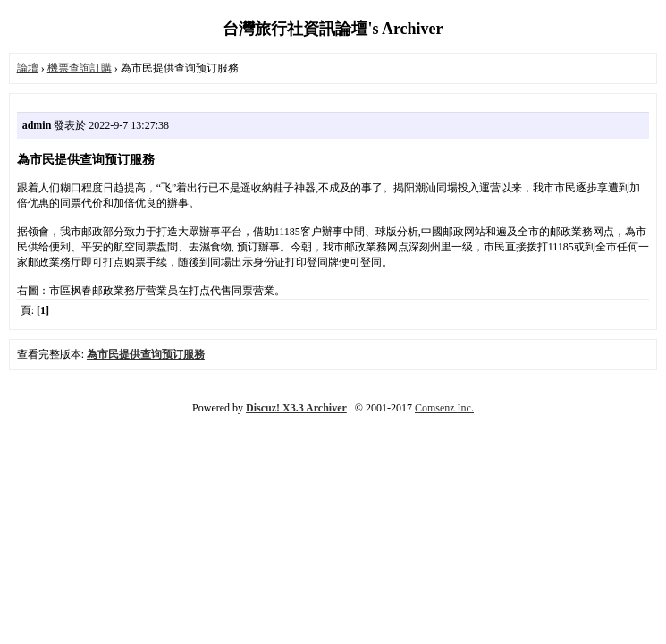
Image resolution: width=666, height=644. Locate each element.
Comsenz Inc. (444, 408)
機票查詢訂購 (80, 68)
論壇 (28, 68)
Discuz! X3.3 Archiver (296, 408)
